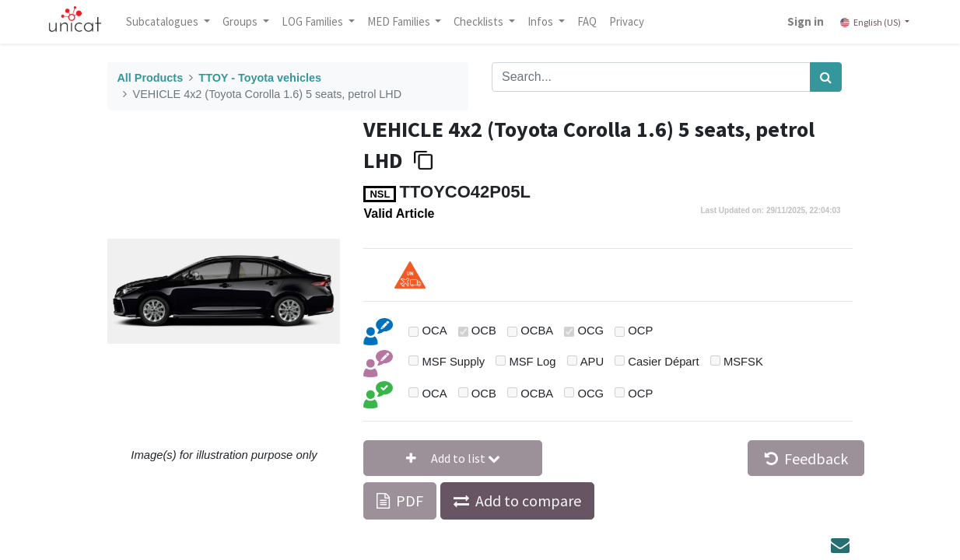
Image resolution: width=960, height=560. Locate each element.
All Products (150, 78)
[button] (453, 458)
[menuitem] (589, 22)
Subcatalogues (165, 21)
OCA (435, 331)
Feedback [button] (806, 458)
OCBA (537, 331)
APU (592, 362)
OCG (590, 331)
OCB (484, 331)
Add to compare (528, 500)
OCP (640, 331)
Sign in (805, 21)
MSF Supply (454, 362)
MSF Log (532, 362)
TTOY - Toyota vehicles (260, 78)
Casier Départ (663, 362)
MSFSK (743, 362)
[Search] (826, 77)
